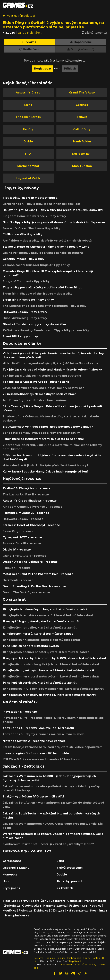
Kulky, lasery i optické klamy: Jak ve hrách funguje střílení (45, 472)
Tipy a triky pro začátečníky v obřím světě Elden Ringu (43, 287)
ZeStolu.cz (12, 906)
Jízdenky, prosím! (69, 881)
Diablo (28, 141)
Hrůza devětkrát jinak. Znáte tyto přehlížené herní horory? (45, 465)
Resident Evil (82, 154)
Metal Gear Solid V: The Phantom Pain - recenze (38, 574)
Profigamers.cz (95, 901)
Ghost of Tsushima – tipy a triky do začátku (34, 324)
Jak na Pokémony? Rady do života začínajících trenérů (43, 253)
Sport (35, 901)
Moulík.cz (10, 911)
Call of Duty (82, 129)
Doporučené (81, 42)
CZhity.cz (57, 911)
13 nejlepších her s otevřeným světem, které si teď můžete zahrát (51, 677)
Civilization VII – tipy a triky (23, 234)
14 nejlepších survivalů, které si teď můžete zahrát (40, 683)
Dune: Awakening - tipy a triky (25, 318)
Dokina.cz (41, 911)
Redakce (50, 958)
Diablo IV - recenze (17, 550)
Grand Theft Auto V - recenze (24, 556)
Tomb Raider (82, 141)
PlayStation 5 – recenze (20, 712)
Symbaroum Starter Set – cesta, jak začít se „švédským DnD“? (48, 844)
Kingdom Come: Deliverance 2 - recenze (33, 507)
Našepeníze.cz (77, 911)
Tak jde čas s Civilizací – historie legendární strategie (42, 376)
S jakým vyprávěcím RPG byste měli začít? (33, 797)
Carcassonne (12, 861)
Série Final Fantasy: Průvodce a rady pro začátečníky (41, 433)
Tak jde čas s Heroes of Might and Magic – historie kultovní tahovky (52, 370)
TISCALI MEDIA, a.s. (71, 965)
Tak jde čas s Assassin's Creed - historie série (36, 382)
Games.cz (74, 901)
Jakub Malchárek (30, 33)
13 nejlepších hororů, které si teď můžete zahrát (38, 634)
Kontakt (96, 958)
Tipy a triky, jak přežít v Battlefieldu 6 (30, 198)
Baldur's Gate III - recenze (22, 543)
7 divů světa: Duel (70, 868)
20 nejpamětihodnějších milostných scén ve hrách (40, 394)
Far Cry (28, 129)
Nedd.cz (95, 906)
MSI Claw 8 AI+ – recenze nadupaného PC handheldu (41, 759)
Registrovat (43, 69)
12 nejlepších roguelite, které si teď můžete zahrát (40, 628)
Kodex (87, 958)
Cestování (58, 901)
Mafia (28, 105)
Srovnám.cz (99, 911)
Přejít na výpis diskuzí (19, 16)
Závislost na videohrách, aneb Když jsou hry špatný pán (44, 388)
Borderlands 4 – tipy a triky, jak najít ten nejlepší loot (41, 204)
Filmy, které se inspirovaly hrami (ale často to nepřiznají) (44, 439)
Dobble (62, 875)
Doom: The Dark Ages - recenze (26, 592)
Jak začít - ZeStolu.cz (24, 766)
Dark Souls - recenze (18, 580)
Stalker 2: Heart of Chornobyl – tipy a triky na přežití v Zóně (46, 247)
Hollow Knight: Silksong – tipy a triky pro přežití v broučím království (53, 210)
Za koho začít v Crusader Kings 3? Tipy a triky (36, 265)
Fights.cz (25, 911)
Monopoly (10, 875)
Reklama (39, 958)
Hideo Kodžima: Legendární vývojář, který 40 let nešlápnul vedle (50, 363)
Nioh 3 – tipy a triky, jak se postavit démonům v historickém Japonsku (54, 222)
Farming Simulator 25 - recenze (26, 513)
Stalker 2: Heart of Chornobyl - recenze (31, 525)
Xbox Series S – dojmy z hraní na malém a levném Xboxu (44, 734)
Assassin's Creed (28, 93)
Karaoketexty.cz (55, 906)
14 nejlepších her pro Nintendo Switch (31, 646)
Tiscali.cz (10, 901)
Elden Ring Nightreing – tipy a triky (28, 300)
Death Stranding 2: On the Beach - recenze (34, 586)
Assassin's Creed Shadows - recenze (30, 501)
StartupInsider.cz (17, 915)
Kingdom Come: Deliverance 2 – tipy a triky (34, 216)
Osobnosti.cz (32, 906)
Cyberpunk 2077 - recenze (22, 537)
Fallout (82, 117)
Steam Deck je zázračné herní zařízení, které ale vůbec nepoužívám (53, 747)
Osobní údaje (74, 958)
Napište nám (76, 961)
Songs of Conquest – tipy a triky (26, 281)
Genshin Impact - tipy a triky (24, 259)
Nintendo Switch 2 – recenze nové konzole (34, 741)
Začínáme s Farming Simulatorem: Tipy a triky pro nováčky (46, 330)
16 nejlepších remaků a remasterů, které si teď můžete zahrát (48, 615)
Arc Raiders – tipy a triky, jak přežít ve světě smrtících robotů (47, 241)
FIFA (28, 154)
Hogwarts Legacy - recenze (23, 519)
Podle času (29, 49)
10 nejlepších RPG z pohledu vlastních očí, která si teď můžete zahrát (53, 689)
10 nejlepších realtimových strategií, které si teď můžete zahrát (49, 695)
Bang (60, 861)
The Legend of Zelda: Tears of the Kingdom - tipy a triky (45, 306)
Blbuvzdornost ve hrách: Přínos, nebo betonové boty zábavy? (48, 427)
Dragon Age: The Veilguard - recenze (30, 562)
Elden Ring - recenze (18, 531)
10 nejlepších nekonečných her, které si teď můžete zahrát (46, 609)
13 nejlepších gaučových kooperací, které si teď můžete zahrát (48, 670)
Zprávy (24, 901)
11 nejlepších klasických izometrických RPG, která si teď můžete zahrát (54, 658)
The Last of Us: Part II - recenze (26, 495)
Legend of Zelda (28, 178)
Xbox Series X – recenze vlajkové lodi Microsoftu (38, 728)
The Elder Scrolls (28, 117)
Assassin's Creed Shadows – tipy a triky (32, 228)
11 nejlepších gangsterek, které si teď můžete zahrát (41, 621)
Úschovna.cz (78, 906)
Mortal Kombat (28, 166)
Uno (6, 881)
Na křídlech (65, 888)
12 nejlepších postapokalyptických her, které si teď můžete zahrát (51, 664)
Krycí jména (11, 888)
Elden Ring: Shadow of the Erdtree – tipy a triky (37, 294)
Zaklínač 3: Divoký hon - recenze (27, 488)
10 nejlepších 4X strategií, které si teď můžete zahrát (41, 640)
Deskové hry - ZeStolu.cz (27, 851)
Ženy (45, 901)
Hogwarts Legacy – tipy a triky (25, 312)
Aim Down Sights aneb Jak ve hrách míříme (35, 400)
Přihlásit (70, 69)
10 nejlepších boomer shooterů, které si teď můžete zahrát (46, 652)
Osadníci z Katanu (16, 868)
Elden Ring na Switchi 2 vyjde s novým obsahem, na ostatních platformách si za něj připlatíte (53, 25)
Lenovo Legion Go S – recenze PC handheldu (36, 753)
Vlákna (29, 42)
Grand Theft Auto (82, 93)
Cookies (61, 958)
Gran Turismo (82, 166)
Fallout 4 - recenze (17, 568)
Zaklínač (82, 105)
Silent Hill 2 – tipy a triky (20, 336)
